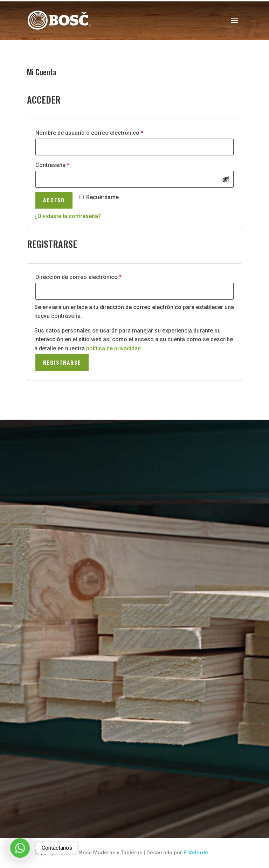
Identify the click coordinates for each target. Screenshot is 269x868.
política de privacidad (113, 348)
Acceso (54, 200)
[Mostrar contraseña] (226, 179)
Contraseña (67, 164)
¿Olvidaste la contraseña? (68, 216)
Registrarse (62, 362)
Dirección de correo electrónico (93, 276)
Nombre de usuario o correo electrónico (104, 132)
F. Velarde (196, 853)
